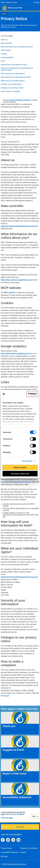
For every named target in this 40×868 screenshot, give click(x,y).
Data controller (6, 43)
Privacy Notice (6, 848)
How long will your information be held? (16, 77)
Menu (37, 8)
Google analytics (7, 57)
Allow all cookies (20, 467)
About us (4, 40)
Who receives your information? (13, 74)
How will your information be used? (14, 65)
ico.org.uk (5, 696)
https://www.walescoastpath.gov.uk (15, 354)
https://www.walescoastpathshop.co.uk (17, 280)
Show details (27, 461)
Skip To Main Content (9, 2)
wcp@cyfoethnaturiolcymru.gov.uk (17, 482)
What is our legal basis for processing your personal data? (17, 69)
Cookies (4, 54)
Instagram (13, 840)
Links (3, 61)
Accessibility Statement (10, 852)
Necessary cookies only (20, 474)
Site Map (4, 856)
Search (31, 8)
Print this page (7, 818)
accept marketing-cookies (19, 100)
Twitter (8, 840)
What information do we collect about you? (17, 47)
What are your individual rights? (13, 81)
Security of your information (11, 84)
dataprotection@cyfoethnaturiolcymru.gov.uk (19, 226)
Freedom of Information (29, 848)
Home (4, 14)
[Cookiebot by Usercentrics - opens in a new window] (32, 394)
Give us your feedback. (15, 814)
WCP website (6, 50)
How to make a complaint (10, 91)
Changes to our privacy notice (12, 88)
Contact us (20, 827)
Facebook (3, 840)
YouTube (18, 840)
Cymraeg (36, 2)
